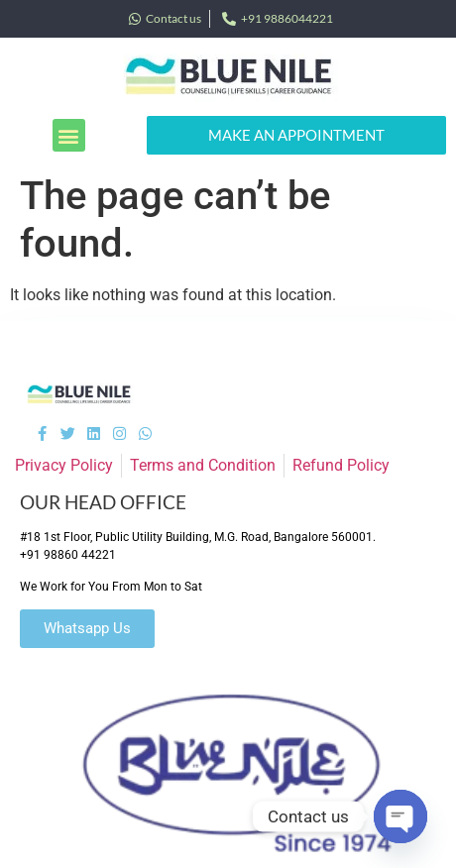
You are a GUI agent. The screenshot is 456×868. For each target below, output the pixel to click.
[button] (69, 135)
